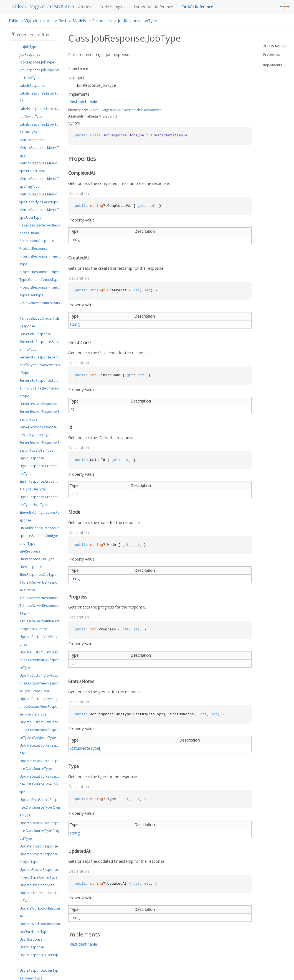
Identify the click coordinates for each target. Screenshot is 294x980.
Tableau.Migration (25, 21)
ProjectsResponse (34, 249)
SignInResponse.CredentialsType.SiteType (39, 485)
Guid (74, 494)
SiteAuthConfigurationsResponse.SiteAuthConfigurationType (39, 536)
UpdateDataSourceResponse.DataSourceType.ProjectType (40, 831)
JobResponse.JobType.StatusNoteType (40, 74)
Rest (63, 21)
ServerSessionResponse (38, 404)
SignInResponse (32, 458)
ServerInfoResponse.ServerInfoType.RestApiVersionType (39, 388)
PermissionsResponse (37, 241)
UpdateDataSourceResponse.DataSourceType (40, 765)
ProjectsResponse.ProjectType (40, 260)
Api (50, 21)
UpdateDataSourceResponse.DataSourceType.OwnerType (40, 807)
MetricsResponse (33, 140)
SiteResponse (30, 551)
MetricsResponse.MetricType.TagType (39, 183)
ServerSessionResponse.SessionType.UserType (39, 446)
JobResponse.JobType (137, 21)
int (72, 409)
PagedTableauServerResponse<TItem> (40, 229)
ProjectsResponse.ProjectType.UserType (40, 291)
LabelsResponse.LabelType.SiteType (39, 128)
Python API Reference (153, 7)
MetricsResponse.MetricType (39, 152)
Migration (110, 110)
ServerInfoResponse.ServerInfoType (39, 346)
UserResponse (31, 939)
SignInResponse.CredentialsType (39, 470)
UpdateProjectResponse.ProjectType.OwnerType (39, 873)
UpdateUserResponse (37, 885)
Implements (273, 65)
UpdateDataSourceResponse (40, 749)
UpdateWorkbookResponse (40, 912)
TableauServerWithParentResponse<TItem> (39, 625)
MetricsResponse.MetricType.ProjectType (39, 167)
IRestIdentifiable (83, 101)
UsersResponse (32, 947)
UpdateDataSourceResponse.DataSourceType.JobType (40, 784)
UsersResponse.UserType (39, 959)
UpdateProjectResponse (39, 846)
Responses (102, 21)
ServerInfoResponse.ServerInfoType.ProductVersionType (40, 365)
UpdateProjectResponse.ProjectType (39, 858)
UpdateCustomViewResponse (39, 641)
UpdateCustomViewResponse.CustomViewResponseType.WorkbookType (39, 730)
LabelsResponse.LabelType (39, 97)
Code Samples (112, 7)
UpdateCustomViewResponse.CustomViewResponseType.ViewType (39, 707)
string (75, 240)
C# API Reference (197, 7)
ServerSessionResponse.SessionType (39, 415)
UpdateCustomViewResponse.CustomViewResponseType (39, 660)
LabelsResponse (32, 86)
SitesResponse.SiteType (38, 575)
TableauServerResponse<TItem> (40, 609)
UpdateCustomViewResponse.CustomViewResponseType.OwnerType (39, 683)
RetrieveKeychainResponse (40, 307)
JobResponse (30, 54)
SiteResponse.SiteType (37, 559)
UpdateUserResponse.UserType (39, 897)
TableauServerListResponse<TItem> (39, 586)
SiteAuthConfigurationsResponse (39, 516)
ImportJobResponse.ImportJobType (39, 43)
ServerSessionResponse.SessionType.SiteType (39, 431)
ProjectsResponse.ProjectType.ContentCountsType (40, 276)
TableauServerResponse (39, 598)
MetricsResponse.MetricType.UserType (39, 214)
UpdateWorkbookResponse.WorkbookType (40, 928)
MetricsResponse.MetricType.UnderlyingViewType (39, 198)
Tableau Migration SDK (37, 6)
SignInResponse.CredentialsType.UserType (39, 501)
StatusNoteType (84, 748)
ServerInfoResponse (35, 334)
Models (79, 21)
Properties (272, 54)
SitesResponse (31, 567)
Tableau (95, 110)
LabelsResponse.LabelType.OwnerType (39, 113)
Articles (85, 7)
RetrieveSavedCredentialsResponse (40, 322)
